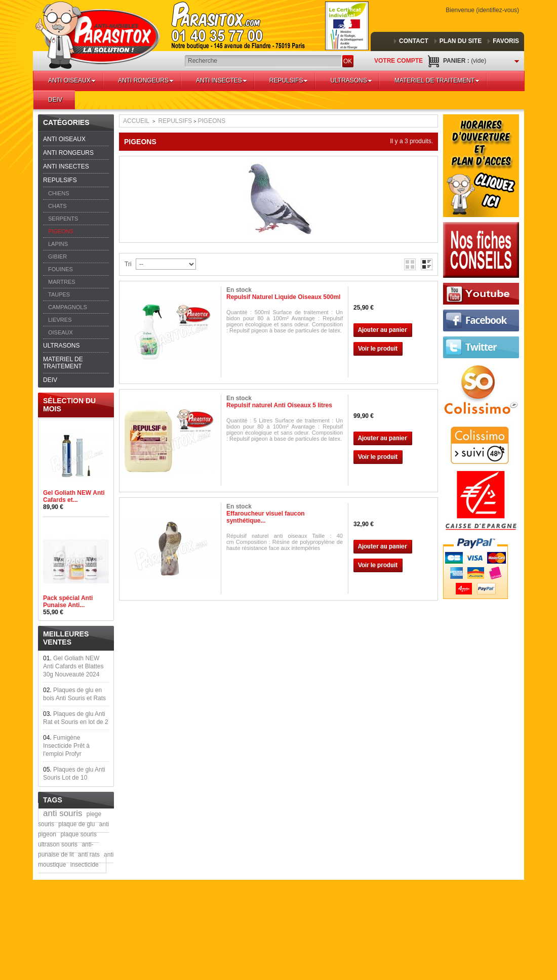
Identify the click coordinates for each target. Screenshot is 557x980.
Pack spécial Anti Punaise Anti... (68, 602)
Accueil (136, 121)
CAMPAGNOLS (68, 307)
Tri (128, 264)
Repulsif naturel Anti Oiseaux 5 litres (279, 405)
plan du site (461, 41)
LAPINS (58, 244)
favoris (506, 41)
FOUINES (61, 269)
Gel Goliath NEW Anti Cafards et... (74, 496)
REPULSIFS (289, 80)
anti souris (63, 813)
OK (348, 61)
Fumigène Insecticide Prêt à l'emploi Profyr (66, 746)
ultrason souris (58, 844)
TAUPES (59, 294)
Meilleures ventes (66, 638)
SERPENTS (63, 219)
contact (414, 41)
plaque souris (78, 834)
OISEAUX (61, 332)
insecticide (85, 865)
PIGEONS (61, 231)
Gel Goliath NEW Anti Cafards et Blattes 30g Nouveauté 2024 (73, 666)
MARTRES (62, 282)
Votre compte (399, 61)
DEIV (55, 100)
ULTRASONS (351, 80)
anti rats (89, 855)
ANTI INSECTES (222, 80)
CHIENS (59, 193)
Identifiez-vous (498, 10)
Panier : (465, 61)
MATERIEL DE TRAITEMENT (437, 80)
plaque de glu (76, 824)
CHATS (57, 206)
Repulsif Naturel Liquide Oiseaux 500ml (283, 297)
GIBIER (57, 257)
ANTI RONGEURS (146, 80)
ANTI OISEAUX (72, 80)
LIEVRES (60, 320)
